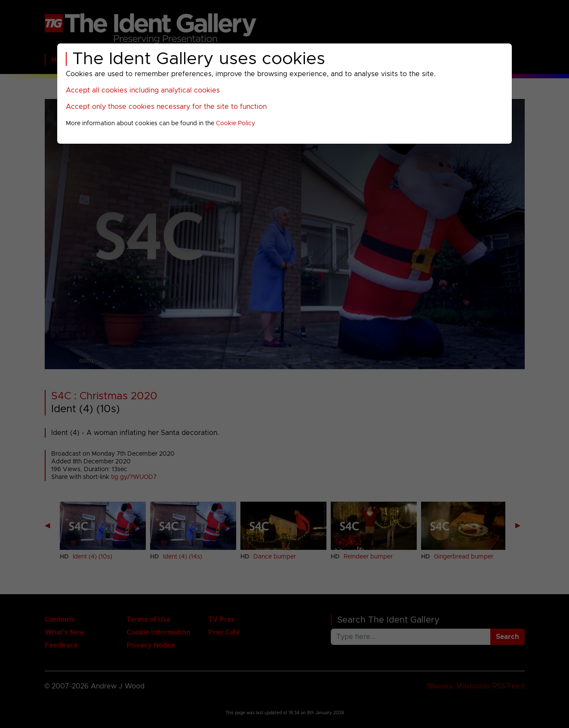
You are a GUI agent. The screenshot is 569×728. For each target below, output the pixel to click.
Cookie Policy (235, 123)
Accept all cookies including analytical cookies (143, 90)
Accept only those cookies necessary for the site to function (166, 107)
